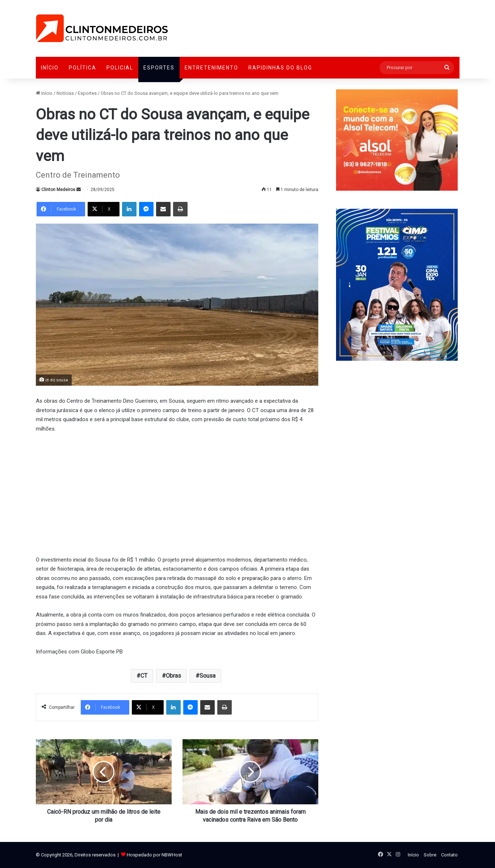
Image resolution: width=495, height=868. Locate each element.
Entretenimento (211, 68)
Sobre (430, 855)
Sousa (207, 676)
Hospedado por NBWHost (154, 855)
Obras (173, 676)
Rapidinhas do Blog (280, 68)
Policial (120, 68)
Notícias (65, 93)
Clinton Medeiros (58, 190)
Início (50, 68)
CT (144, 676)
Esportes (159, 68)
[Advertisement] (177, 493)
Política (83, 68)
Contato (449, 855)
